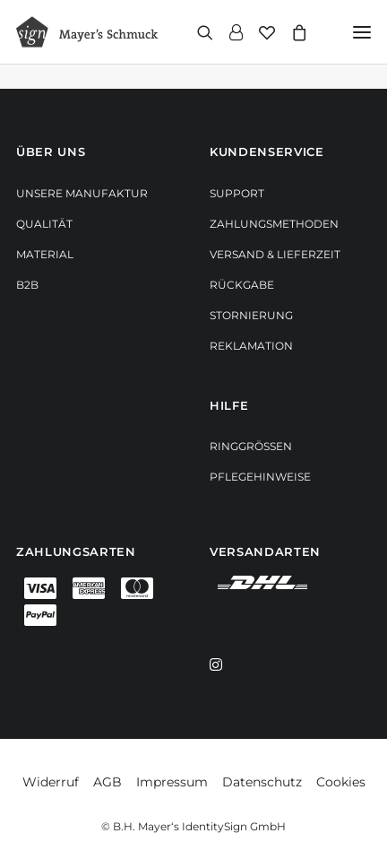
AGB (107, 782)
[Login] (228, 32)
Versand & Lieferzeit (275, 254)
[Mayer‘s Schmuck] (87, 32)
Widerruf (51, 782)
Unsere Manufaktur (82, 193)
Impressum (172, 782)
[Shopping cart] (291, 32)
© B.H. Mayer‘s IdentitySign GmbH (193, 826)
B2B (27, 285)
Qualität (44, 224)
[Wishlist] (259, 32)
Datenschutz (262, 782)
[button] (362, 32)
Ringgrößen (251, 446)
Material (45, 254)
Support (237, 193)
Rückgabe (242, 285)
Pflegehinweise (260, 477)
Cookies (341, 782)
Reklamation (251, 346)
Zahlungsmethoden (274, 224)
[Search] (197, 32)
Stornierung (251, 315)
